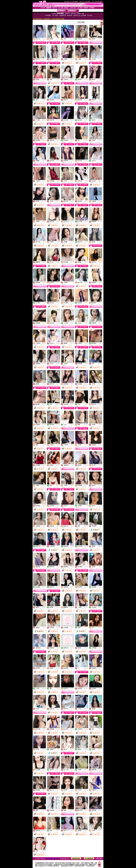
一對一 (101, 161)
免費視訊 (44, 39)
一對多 (73, 283)
